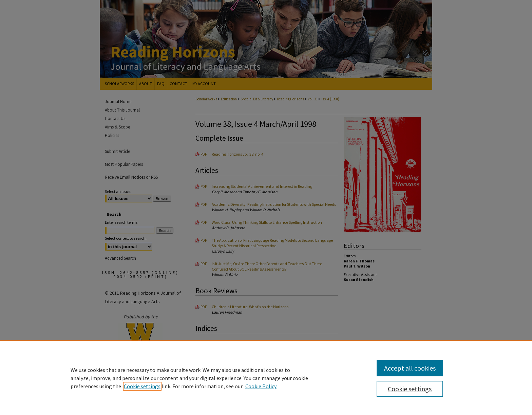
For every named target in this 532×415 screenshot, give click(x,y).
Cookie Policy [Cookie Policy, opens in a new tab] (261, 386)
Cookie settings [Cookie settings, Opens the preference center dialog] (410, 389)
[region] (266, 378)
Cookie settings (142, 386)
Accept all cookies (410, 368)
